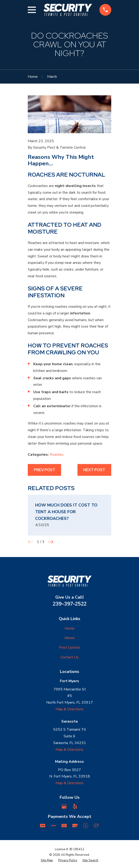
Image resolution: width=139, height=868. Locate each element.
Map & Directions (69, 709)
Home (69, 628)
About (69, 638)
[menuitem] (47, 861)
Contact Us (69, 657)
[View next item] (51, 542)
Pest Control (69, 648)
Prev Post (45, 470)
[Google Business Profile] (64, 806)
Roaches (57, 455)
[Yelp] (75, 806)
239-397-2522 (70, 604)
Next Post (94, 470)
